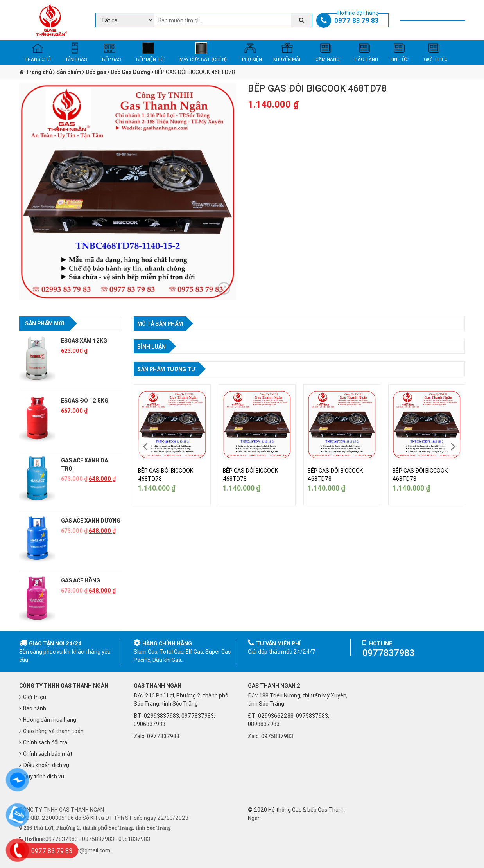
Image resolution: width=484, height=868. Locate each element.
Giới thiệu (35, 697)
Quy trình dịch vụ (44, 776)
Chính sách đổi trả (45, 742)
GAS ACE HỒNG (81, 580)
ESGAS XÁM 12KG (84, 341)
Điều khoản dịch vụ (46, 765)
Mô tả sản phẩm (160, 324)
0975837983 (277, 736)
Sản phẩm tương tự (166, 369)
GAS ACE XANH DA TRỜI (84, 465)
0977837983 (163, 736)
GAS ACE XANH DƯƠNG (91, 521)
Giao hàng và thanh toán (53, 731)
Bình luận (151, 347)
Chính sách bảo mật (48, 754)
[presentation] (145, 447)
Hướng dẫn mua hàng (50, 720)
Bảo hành (35, 708)
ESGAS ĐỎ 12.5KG (85, 401)
